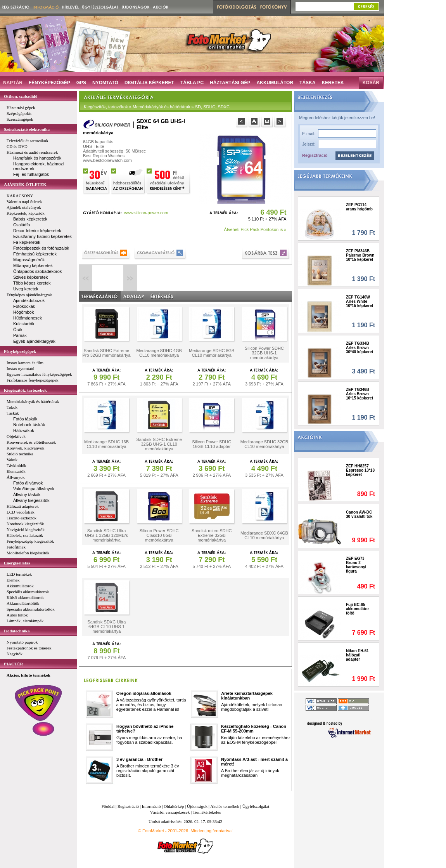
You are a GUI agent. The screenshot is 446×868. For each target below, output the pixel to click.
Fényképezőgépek (20, 351)
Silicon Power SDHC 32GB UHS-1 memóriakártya (264, 353)
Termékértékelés (207, 812)
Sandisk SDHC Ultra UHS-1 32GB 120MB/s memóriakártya (106, 535)
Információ (151, 806)
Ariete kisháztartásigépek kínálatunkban (247, 696)
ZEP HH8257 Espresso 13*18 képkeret (360, 470)
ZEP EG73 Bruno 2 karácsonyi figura (356, 565)
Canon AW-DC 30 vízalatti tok (359, 514)
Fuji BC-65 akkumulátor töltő (357, 609)
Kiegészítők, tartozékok (25, 390)
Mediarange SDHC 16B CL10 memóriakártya (106, 444)
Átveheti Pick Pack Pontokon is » (255, 229)
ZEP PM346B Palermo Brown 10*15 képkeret (360, 255)
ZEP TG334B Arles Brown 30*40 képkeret (360, 348)
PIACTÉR (14, 664)
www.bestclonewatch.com (107, 160)
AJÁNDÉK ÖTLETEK (25, 184)
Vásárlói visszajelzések (170, 812)
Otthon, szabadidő (21, 96)
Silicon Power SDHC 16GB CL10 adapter (212, 444)
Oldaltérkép (174, 806)
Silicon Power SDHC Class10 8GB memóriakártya (159, 535)
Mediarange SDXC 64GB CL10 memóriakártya (264, 535)
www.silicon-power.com (146, 213)
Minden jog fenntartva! (212, 831)
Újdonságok (197, 806)
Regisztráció (315, 155)
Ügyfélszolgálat (256, 806)
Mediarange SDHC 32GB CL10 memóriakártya (264, 444)
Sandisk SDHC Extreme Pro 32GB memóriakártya (106, 353)
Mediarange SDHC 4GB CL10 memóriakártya (159, 353)
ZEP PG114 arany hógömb (359, 207)
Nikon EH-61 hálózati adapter (357, 655)
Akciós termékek (225, 806)
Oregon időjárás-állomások (144, 693)
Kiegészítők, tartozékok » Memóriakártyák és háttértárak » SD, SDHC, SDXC (157, 107)
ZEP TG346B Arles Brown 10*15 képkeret (360, 394)
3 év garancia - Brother (139, 759)
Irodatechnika (17, 631)
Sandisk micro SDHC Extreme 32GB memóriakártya (212, 535)
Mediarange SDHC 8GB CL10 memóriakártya (212, 353)
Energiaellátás (17, 563)
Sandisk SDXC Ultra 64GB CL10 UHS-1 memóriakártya (106, 627)
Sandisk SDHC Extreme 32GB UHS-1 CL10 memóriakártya (159, 444)
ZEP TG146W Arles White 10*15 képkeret (360, 301)
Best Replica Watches (104, 156)
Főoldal (108, 806)
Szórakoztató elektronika (27, 129)
